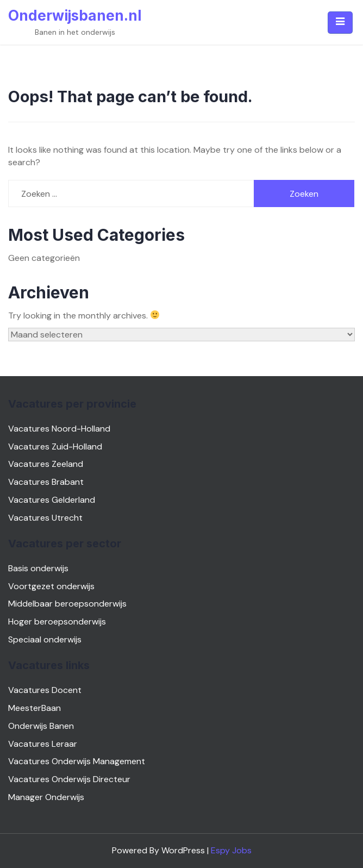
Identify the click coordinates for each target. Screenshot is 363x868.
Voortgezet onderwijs (51, 586)
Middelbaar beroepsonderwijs (67, 604)
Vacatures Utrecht (45, 518)
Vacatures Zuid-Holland (55, 447)
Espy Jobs (231, 850)
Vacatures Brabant (46, 482)
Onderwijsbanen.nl (75, 15)
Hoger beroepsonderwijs (57, 622)
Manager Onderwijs (46, 797)
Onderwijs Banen (41, 726)
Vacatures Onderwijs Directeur (69, 779)
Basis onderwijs (38, 568)
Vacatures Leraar (43, 744)
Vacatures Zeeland (46, 464)
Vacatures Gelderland (52, 500)
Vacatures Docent (45, 690)
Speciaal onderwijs (45, 639)
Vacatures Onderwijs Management (77, 761)
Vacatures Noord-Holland (59, 429)
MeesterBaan (35, 708)
